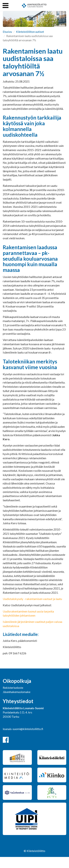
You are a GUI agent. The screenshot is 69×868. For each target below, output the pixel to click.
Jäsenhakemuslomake (17, 692)
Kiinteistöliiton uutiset (30, 32)
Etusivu (7, 32)
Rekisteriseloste (13, 688)
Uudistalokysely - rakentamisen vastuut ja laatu (32, 599)
